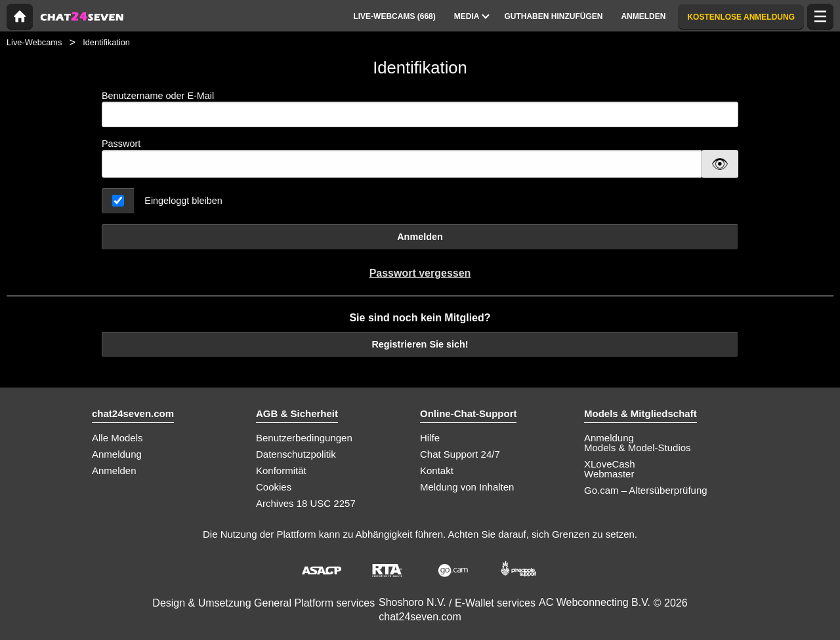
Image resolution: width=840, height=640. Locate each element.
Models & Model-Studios (638, 448)
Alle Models (117, 438)
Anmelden (420, 237)
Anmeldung (117, 454)
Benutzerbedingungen (304, 438)
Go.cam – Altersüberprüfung (646, 490)
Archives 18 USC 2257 (306, 503)
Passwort (121, 144)
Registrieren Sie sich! (420, 344)
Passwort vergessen (420, 273)
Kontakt (437, 470)
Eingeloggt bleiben (183, 201)
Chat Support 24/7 (460, 454)
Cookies (274, 487)
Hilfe (430, 438)
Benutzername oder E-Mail (420, 109)
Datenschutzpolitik (296, 454)
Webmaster (609, 474)
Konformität (281, 470)
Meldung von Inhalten (467, 487)
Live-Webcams (34, 42)
